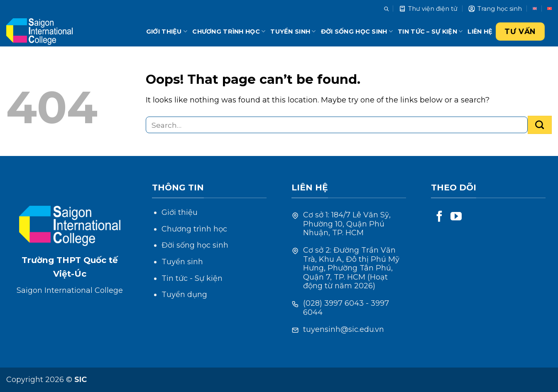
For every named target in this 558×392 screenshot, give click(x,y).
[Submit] (540, 125)
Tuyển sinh (293, 31)
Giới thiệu (167, 31)
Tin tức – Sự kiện (430, 31)
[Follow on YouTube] (456, 217)
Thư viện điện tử (428, 9)
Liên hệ (480, 32)
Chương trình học (229, 31)
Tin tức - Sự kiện (192, 278)
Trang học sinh (495, 9)
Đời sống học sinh (357, 31)
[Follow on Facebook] (439, 217)
